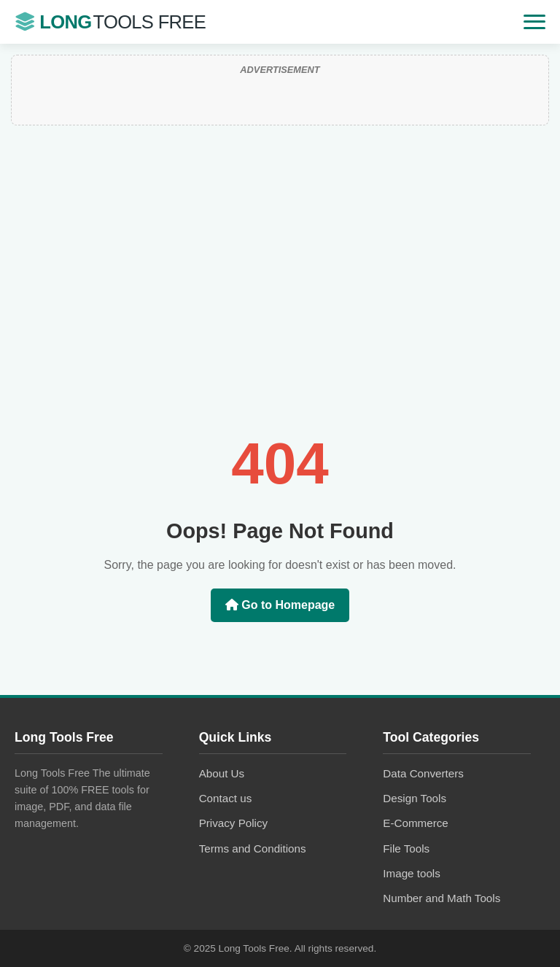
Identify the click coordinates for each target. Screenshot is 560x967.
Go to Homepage (280, 605)
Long (110, 22)
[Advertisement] (280, 304)
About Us (222, 773)
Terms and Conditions (253, 848)
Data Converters (423, 773)
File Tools (406, 848)
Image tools (412, 873)
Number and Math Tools (442, 898)
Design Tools (415, 798)
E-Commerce (415, 823)
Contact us (226, 798)
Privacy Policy (234, 823)
